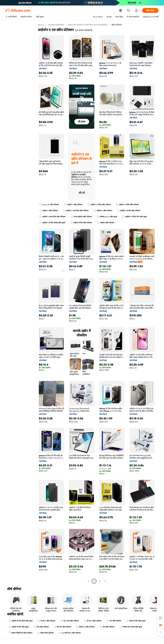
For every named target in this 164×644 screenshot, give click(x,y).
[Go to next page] (105, 581)
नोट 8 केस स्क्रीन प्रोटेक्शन (70, 621)
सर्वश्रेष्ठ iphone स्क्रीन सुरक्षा (107, 217)
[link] (160, 618)
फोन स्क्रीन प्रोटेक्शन (114, 621)
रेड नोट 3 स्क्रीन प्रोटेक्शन (93, 621)
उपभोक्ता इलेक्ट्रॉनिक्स (56, 25)
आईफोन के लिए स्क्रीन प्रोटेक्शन (81, 223)
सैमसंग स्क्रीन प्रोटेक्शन (46, 633)
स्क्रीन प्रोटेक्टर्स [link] (117, 25)
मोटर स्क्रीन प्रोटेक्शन (41, 627)
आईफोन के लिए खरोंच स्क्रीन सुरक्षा (21, 621)
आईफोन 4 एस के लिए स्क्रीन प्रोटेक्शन (76, 211)
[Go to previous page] (89, 581)
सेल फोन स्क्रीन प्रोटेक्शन (63, 627)
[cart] (129, 11)
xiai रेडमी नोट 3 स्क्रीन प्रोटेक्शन (70, 633)
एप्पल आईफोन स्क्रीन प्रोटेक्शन (81, 217)
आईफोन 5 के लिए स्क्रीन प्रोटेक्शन (99, 205)
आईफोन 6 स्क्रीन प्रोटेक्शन (103, 211)
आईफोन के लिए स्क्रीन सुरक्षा (19, 627)
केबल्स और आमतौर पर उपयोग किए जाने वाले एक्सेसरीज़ (88, 25)
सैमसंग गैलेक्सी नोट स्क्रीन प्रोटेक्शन (21, 633)
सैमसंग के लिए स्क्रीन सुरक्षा (136, 621)
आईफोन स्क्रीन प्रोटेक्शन (106, 223)
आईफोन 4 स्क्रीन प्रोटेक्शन (73, 205)
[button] (160, 632)
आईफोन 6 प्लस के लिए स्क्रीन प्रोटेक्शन (53, 217)
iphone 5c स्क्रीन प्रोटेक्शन (49, 205)
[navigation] (21, 303)
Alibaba (41, 25)
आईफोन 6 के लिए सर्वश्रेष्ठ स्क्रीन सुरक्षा (52, 223)
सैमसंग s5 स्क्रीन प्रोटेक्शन (86, 627)
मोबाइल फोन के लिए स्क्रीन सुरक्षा (131, 627)
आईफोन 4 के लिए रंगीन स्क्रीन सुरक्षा (134, 217)
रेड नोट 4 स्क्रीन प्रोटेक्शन (47, 621)
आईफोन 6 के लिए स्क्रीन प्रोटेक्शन (129, 211)
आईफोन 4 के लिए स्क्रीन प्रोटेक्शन (127, 205)
